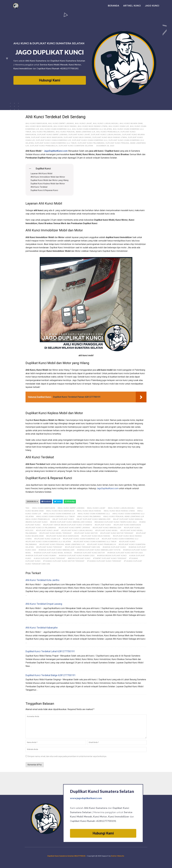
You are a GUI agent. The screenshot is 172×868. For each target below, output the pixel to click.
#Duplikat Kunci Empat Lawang (74, 528)
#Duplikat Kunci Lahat (47, 530)
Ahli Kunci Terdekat (39, 187)
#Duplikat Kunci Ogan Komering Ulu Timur (95, 542)
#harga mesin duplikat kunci (112, 556)
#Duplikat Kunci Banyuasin (127, 525)
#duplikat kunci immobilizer (107, 528)
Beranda (114, 6)
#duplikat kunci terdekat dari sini (83, 547)
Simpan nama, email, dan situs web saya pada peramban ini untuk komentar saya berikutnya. (67, 756)
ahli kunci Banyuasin (36, 123)
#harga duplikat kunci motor (90, 553)
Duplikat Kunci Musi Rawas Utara (110, 137)
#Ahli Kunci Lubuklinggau (121, 508)
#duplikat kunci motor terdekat (117, 533)
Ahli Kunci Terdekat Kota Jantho (42, 580)
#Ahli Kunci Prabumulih (38, 519)
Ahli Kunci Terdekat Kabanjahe (42, 628)
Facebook (46, 502)
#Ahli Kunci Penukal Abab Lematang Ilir (124, 516)
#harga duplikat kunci (114, 547)
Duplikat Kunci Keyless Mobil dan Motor (48, 184)
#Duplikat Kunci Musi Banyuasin (63, 536)
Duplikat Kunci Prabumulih (44, 146)
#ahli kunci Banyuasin (44, 508)
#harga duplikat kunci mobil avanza (53, 553)
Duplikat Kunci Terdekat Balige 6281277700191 (51, 675)
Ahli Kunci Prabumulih (108, 132)
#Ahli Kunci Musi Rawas (89, 511)
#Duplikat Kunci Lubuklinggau (77, 530)
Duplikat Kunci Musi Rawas (78, 137)
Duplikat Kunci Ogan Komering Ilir (53, 140)
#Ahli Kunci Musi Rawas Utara (119, 511)
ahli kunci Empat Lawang (61, 123)
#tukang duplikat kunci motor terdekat (64, 561)
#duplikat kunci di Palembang (41, 528)
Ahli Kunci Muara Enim (131, 123)
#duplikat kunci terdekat (49, 547)
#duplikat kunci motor (86, 533)
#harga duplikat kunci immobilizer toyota (99, 550)
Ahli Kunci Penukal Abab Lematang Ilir (76, 132)
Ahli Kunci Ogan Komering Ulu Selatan (92, 129)
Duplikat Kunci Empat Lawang (52, 135)
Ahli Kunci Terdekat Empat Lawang (44, 604)
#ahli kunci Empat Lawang (71, 508)
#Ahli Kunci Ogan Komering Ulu (94, 514)
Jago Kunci (152, 6)
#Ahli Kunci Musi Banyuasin (60, 511)
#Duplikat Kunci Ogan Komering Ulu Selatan (48, 542)
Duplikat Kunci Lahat (79, 135)
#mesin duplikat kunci (79, 558)
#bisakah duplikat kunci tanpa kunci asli (116, 522)
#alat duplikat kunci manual (128, 519)
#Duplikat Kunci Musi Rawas (96, 536)
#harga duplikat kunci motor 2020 (125, 553)
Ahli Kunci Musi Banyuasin (39, 126)
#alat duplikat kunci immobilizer (93, 519)
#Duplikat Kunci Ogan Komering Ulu (120, 539)
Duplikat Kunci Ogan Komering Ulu (90, 140)
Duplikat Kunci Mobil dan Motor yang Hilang (50, 180)
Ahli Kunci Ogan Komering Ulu (56, 129)
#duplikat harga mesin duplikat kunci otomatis (68, 525)
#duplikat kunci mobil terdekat (56, 533)
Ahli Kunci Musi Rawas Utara (93, 126)
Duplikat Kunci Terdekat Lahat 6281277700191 (50, 651)
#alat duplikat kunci (63, 519)
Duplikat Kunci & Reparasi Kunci (44, 190)
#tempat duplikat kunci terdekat (110, 558)
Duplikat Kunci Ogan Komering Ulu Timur (56, 143)
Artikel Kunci (132, 6)
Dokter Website (118, 856)
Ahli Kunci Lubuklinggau (106, 123)
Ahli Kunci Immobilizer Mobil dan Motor (48, 177)
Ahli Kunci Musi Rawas (65, 126)
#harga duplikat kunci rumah (41, 556)
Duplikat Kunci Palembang (91, 143)
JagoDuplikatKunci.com (108, 488)
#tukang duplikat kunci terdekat (104, 561)
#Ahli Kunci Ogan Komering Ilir (59, 514)
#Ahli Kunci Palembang (89, 516)
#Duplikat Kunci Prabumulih (102, 544)
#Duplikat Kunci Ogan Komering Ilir (81, 539)
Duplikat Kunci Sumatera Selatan (76, 146)
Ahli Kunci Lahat (83, 123)
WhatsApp (70, 502)
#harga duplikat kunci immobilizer (57, 550)
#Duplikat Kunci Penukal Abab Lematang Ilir (62, 544)
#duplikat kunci (103, 525)
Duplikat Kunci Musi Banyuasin (47, 137)
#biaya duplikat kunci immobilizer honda (71, 522)
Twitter (58, 502)
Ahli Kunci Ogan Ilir (119, 126)
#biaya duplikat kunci (37, 522)
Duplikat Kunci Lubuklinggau (106, 135)
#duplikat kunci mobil (107, 530)
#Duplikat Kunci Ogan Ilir (47, 539)
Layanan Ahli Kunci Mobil (41, 174)
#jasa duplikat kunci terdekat (50, 558)
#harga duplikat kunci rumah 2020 (77, 556)
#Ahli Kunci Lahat (96, 508)
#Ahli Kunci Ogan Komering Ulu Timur (55, 516)
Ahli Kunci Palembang (44, 132)
